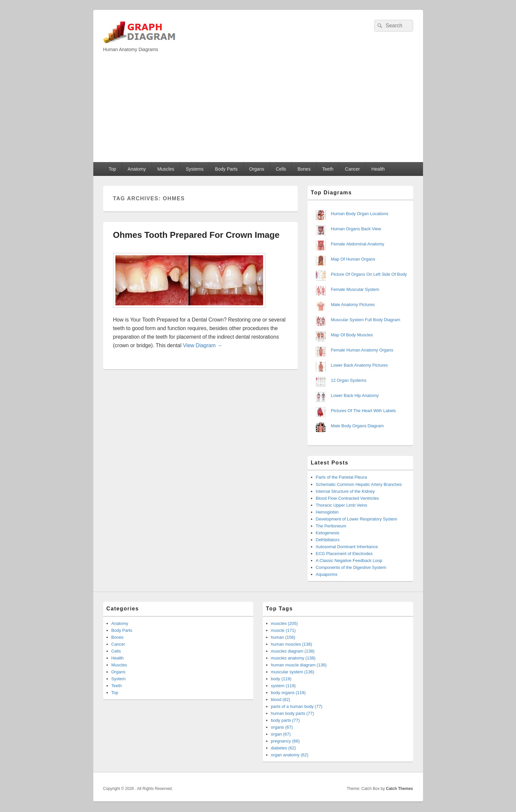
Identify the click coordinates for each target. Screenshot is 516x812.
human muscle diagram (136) (299, 665)
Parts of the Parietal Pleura (341, 477)
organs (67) (282, 727)
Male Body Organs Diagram (357, 426)
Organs (257, 169)
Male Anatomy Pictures (353, 305)
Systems (195, 169)
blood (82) (281, 700)
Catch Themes (399, 789)
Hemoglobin (327, 512)
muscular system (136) (293, 672)
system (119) (283, 686)
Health (378, 169)
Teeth (328, 169)
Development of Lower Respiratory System (357, 519)
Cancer (352, 169)
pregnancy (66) (285, 741)
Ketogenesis (328, 533)
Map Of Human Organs (353, 259)
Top (112, 169)
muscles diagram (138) (293, 651)
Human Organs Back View (356, 229)
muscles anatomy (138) (293, 658)
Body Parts (226, 169)
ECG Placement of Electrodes (344, 554)
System (119, 679)
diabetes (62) (284, 748)
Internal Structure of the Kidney (345, 491)
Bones (304, 169)
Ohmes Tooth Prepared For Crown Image (196, 235)
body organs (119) (288, 693)
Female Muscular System (355, 289)
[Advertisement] (258, 113)
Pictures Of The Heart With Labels (364, 411)
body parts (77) (285, 720)
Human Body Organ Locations (360, 214)
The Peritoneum (331, 526)
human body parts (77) (293, 713)
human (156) (283, 637)
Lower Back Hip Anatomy (355, 395)
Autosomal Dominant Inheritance (347, 547)
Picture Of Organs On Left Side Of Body (369, 274)
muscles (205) (285, 623)
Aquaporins (327, 574)
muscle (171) (283, 630)
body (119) (281, 679)
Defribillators (328, 540)
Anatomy (137, 169)
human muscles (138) (292, 644)
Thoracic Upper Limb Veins (342, 505)
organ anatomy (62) (290, 755)
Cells (281, 169)
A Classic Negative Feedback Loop (349, 560)
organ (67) (281, 734)
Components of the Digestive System (351, 567)
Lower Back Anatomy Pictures (360, 365)
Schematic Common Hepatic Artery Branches (359, 484)
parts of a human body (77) (297, 706)
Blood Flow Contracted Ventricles (347, 498)
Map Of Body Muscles (352, 335)
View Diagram (203, 345)
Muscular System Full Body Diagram (366, 320)
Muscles (166, 169)
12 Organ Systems (349, 380)
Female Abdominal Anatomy (358, 244)
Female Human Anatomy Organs (362, 350)
